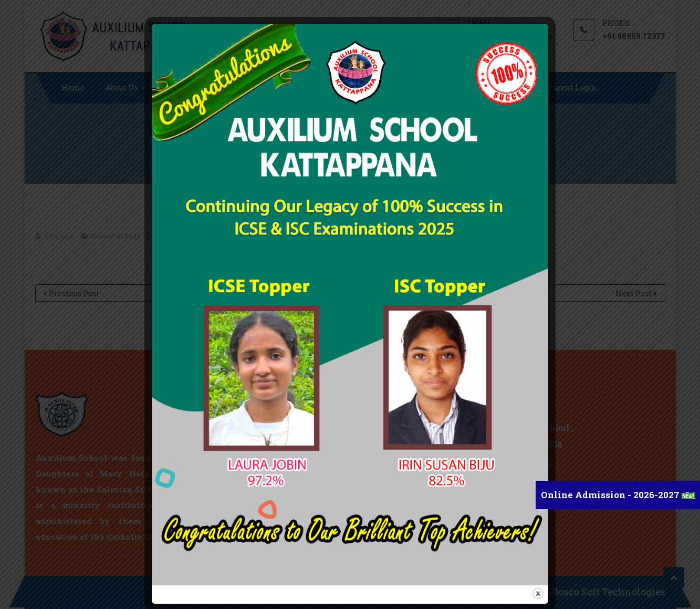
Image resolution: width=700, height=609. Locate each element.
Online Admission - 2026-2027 (611, 495)
